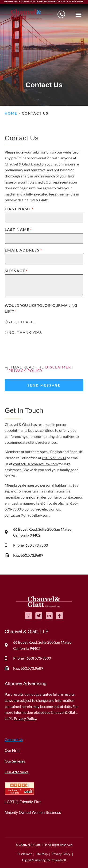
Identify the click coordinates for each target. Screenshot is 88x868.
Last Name (18, 229)
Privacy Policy (26, 371)
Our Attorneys (17, 772)
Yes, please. (22, 322)
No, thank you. (25, 333)
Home (11, 113)
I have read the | (41, 369)
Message (16, 271)
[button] (79, 14)
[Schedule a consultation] (61, 14)
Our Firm (12, 750)
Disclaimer (58, 367)
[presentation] (40, 351)
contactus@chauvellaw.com (35, 464)
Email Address (23, 250)
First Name (19, 209)
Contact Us (14, 739)
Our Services (15, 761)
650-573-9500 (54, 458)
